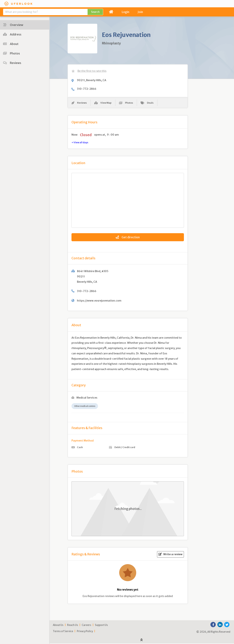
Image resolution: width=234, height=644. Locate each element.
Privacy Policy (85, 632)
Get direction (128, 238)
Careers (86, 626)
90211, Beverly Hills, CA (92, 80)
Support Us (101, 626)
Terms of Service (63, 632)
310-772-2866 (87, 89)
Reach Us (73, 626)
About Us (58, 626)
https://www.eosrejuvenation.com (99, 301)
